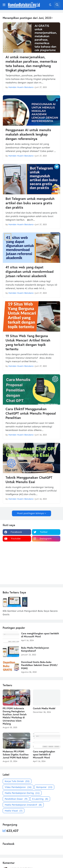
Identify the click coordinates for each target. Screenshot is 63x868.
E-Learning (40, 799)
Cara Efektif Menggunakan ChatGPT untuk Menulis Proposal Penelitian (31, 413)
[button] (4, 5)
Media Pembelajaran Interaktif (23, 805)
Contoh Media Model (44, 708)
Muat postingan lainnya (30, 513)
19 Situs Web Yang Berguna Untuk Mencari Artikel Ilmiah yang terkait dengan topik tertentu (28, 342)
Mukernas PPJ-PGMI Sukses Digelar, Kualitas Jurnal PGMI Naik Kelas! (16, 755)
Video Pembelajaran (18, 787)
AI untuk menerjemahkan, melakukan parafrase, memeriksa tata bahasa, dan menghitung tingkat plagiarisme (31, 64)
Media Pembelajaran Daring (22, 793)
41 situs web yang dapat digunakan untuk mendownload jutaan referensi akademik (30, 272)
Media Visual (14, 811)
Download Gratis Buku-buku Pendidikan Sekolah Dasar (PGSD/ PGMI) (39, 665)
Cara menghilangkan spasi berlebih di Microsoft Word (40, 635)
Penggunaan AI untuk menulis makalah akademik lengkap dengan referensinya (28, 134)
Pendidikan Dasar (16, 799)
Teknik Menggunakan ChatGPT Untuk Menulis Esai (29, 480)
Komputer (44, 787)
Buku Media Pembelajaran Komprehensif (35, 649)
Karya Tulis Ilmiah (17, 781)
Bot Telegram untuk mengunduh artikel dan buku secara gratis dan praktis (30, 203)
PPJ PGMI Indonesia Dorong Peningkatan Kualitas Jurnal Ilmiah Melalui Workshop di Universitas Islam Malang (15, 716)
